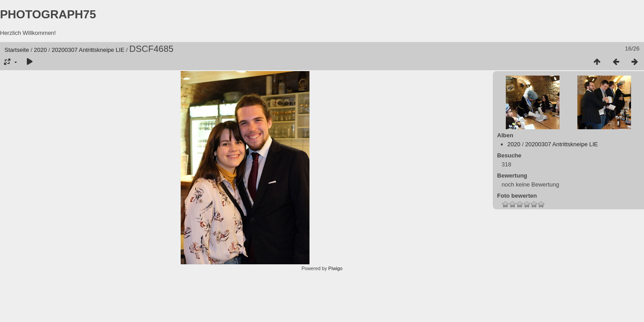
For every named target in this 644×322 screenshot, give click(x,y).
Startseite (17, 50)
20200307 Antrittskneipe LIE (88, 50)
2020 (40, 50)
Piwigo (335, 268)
